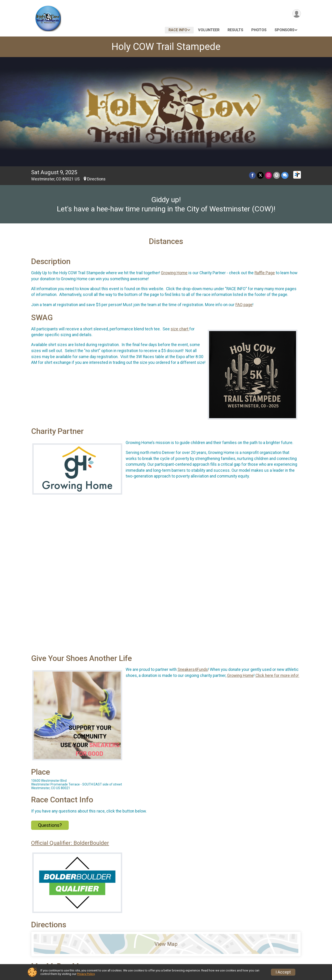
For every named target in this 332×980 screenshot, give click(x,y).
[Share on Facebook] (252, 175)
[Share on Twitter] (260, 175)
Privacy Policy (86, 974)
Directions (96, 179)
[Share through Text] (285, 175)
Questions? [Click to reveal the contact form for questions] (50, 825)
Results (235, 30)
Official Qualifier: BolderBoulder (70, 843)
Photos (259, 30)
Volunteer (209, 30)
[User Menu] (297, 14)
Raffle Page (265, 273)
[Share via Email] (277, 175)
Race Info (178, 30)
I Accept (283, 972)
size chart (180, 329)
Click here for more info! (277, 676)
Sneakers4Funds (193, 670)
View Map (166, 944)
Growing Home (174, 273)
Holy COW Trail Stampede (166, 47)
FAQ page (244, 305)
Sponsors (285, 30)
